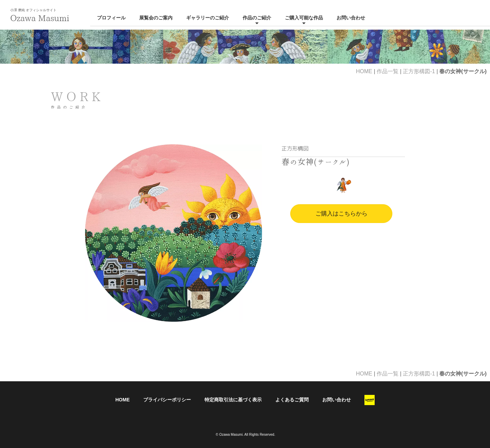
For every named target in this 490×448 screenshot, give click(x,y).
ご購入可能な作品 (304, 18)
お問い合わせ (351, 18)
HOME (364, 71)
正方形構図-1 (419, 71)
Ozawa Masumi (40, 18)
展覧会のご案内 (156, 18)
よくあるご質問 (292, 400)
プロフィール (111, 18)
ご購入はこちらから (341, 213)
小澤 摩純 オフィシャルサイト (33, 10)
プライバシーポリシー (167, 400)
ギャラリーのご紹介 (208, 18)
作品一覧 (388, 71)
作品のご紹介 (257, 18)
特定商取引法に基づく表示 (233, 400)
